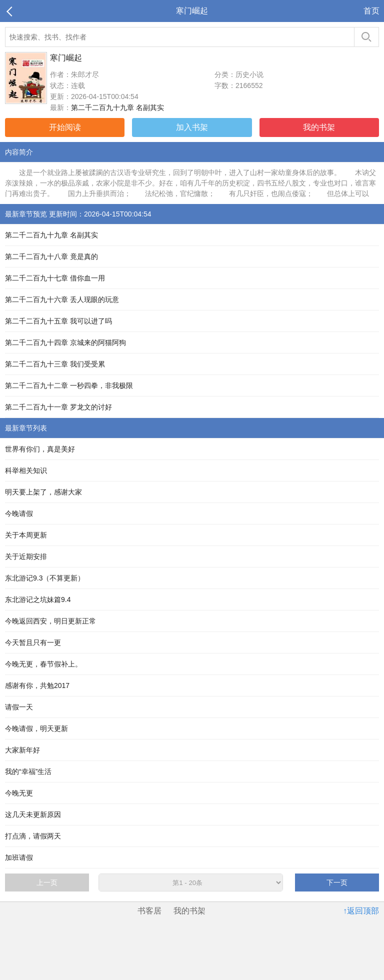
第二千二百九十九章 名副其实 (117, 107)
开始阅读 (65, 127)
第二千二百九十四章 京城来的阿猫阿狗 (65, 342)
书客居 (149, 911)
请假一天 (19, 707)
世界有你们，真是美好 (40, 449)
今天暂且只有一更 (33, 642)
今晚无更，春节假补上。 (43, 664)
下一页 (337, 882)
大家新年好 (22, 750)
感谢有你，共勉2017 (37, 685)
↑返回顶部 (361, 911)
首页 (371, 11)
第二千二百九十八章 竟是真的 (51, 256)
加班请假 (19, 857)
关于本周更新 (26, 535)
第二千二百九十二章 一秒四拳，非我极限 (69, 385)
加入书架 (192, 127)
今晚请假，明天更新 (36, 728)
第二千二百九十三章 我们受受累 (55, 364)
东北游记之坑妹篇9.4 (38, 599)
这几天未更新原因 (33, 814)
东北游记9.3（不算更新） (45, 578)
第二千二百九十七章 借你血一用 (55, 278)
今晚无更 (19, 793)
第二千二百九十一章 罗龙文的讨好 (58, 407)
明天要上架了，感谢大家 (43, 492)
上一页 (47, 882)
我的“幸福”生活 (28, 771)
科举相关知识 (26, 470)
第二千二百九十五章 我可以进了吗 (58, 321)
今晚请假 (19, 513)
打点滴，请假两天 (33, 836)
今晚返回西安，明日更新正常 (50, 621)
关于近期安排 (26, 556)
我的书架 (319, 127)
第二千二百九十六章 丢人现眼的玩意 (62, 299)
